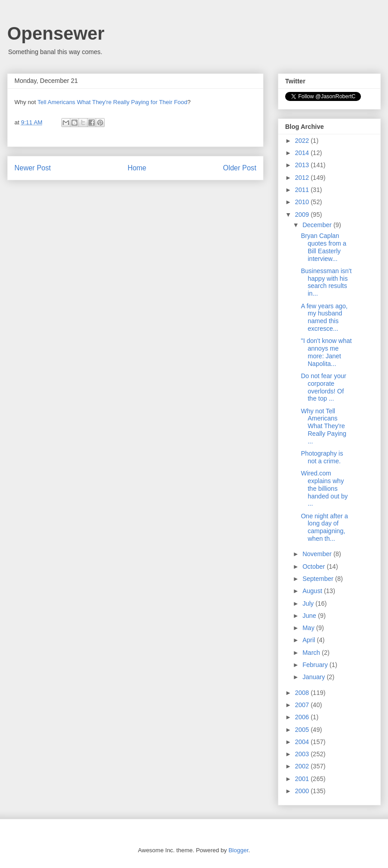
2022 (303, 141)
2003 (303, 754)
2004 (303, 742)
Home (137, 168)
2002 (303, 766)
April (309, 640)
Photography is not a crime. (322, 457)
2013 (303, 165)
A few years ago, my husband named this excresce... (324, 317)
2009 (303, 215)
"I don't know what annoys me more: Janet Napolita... (326, 352)
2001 (303, 779)
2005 (303, 730)
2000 (303, 791)
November (318, 554)
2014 (303, 153)
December (318, 225)
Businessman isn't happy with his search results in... (326, 282)
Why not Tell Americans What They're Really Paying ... (324, 426)
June (310, 616)
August (313, 591)
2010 (303, 202)
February (316, 665)
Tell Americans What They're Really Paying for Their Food (112, 102)
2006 (303, 717)
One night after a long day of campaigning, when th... (324, 527)
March (312, 653)
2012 (303, 178)
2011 (303, 190)
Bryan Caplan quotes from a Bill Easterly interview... (324, 247)
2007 (303, 705)
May (309, 628)
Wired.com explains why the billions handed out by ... (324, 488)
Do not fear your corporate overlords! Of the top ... (323, 387)
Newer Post (33, 168)
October (314, 566)
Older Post (240, 168)
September (319, 579)
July (309, 603)
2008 (303, 693)
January (314, 677)
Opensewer (56, 33)
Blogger (238, 850)
